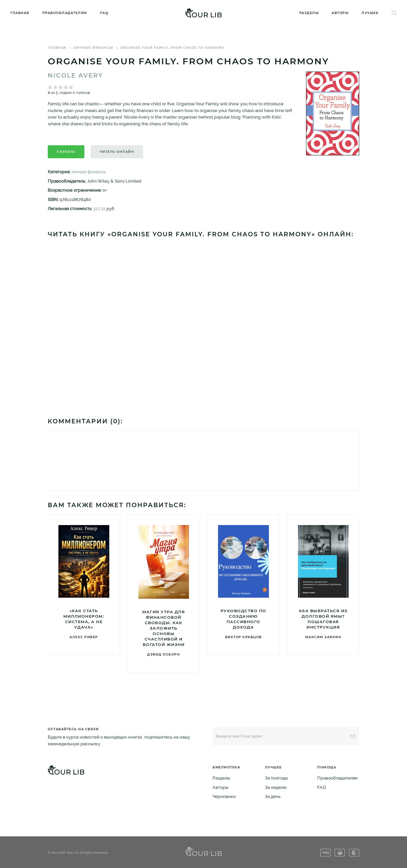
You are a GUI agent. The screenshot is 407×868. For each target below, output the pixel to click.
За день (273, 796)
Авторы (340, 13)
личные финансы (93, 48)
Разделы (309, 13)
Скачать (66, 152)
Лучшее (370, 13)
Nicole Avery (75, 75)
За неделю (276, 787)
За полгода (276, 778)
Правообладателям (65, 13)
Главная (20, 13)
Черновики (224, 796)
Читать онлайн (117, 152)
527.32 (99, 209)
